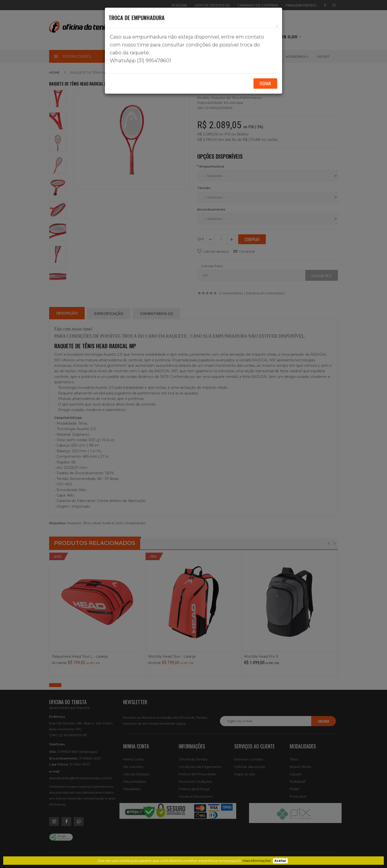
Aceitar (280, 861)
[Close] (277, 26)
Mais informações (257, 861)
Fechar (265, 84)
